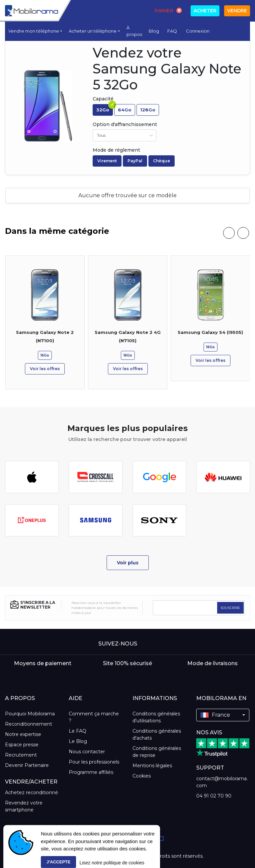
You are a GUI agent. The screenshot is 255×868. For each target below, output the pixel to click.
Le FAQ (78, 731)
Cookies (142, 776)
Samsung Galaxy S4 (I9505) (210, 332)
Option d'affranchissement (125, 124)
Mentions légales (152, 766)
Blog (154, 31)
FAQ (172, 31)
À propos (134, 31)
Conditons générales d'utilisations (156, 717)
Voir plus (128, 563)
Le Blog (78, 741)
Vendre (237, 11)
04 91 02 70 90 (214, 796)
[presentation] (229, 233)
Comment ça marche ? (94, 717)
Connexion (198, 31)
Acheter (205, 11)
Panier (168, 11)
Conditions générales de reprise (157, 752)
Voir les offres (45, 369)
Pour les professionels (94, 762)
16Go (45, 355)
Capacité (103, 99)
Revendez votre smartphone (24, 806)
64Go (125, 110)
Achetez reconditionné (32, 793)
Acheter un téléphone (93, 31)
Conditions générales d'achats (157, 734)
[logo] (29, 11)
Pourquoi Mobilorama (30, 714)
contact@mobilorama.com (222, 782)
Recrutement (21, 755)
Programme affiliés (91, 772)
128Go (148, 110)
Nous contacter (87, 752)
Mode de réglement (116, 150)
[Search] (86, 11)
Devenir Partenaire (27, 765)
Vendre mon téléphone (34, 31)
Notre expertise (23, 734)
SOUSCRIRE (230, 608)
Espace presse (22, 745)
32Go (103, 110)
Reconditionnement (29, 724)
